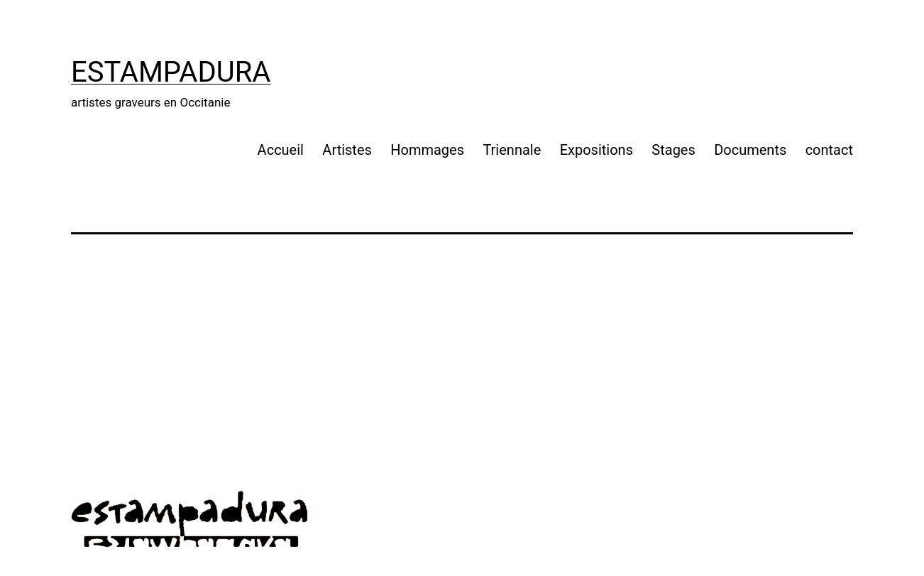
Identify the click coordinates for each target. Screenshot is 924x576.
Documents (750, 150)
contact (829, 150)
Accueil (281, 150)
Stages (673, 150)
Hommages (427, 150)
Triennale (512, 150)
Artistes (347, 150)
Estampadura (171, 72)
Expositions (596, 150)
